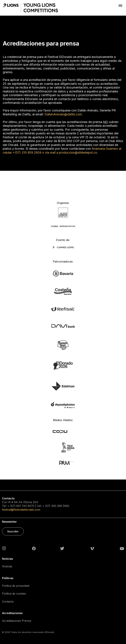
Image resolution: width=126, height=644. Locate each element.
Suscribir (13, 531)
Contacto (8, 602)
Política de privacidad (16, 586)
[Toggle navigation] (120, 6)
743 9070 (28, 506)
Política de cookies (14, 594)
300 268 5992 (60, 506)
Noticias (7, 566)
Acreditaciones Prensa (17, 621)
